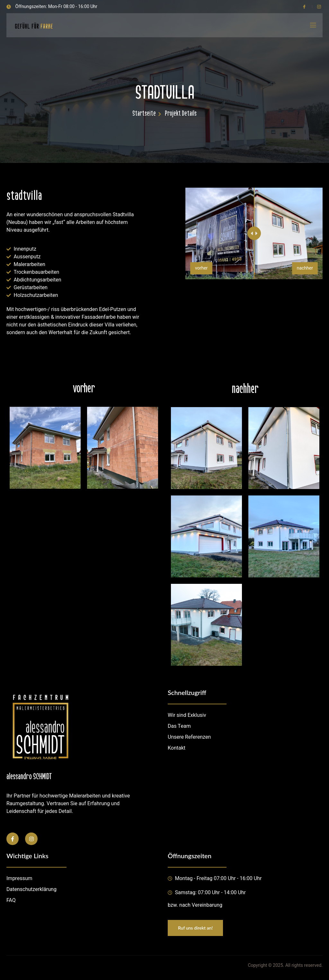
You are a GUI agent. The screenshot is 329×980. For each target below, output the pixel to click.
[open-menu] (313, 25)
